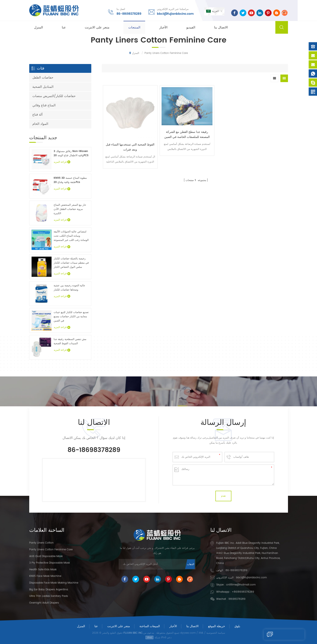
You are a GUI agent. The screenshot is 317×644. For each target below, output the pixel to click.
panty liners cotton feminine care (51, 550)
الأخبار (163, 28)
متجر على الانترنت (97, 28)
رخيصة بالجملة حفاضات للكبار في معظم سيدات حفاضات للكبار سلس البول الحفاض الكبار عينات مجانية (71, 263)
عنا (64, 28)
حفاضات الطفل (43, 78)
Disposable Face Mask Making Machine (54, 583)
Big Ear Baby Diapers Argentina (49, 590)
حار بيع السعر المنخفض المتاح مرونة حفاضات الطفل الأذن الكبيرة (70, 209)
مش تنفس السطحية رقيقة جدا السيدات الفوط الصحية (70, 341)
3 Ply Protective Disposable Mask (50, 563)
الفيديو (191, 28)
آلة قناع (37, 115)
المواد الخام (40, 124)
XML (201, 633)
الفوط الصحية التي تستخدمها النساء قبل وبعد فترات (125, 137)
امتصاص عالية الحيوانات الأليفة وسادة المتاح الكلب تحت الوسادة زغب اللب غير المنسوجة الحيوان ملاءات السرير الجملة (71, 236)
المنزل (38, 28)
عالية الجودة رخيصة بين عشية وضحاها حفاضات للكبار (69, 288)
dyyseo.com (188, 633)
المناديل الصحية (43, 87)
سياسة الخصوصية (216, 633)
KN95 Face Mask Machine (45, 576)
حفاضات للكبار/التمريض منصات (54, 96)
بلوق (237, 626)
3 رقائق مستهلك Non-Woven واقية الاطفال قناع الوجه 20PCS (71, 153)
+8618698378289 (243, 592)
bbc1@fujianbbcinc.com (175, 14)
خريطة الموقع (217, 626)
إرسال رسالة (277, 635)
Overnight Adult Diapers (44, 603)
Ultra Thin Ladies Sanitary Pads (49, 596)
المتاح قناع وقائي (44, 105)
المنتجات (134, 28)
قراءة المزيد (62, 162)
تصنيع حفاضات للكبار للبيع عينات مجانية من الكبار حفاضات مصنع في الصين (71, 317)
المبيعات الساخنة (150, 626)
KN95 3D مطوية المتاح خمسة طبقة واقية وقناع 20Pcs (70, 180)
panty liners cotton (41, 543)
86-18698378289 (129, 14)
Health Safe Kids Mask (43, 570)
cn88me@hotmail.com (241, 585)
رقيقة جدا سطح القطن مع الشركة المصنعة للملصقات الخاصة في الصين (171, 127)
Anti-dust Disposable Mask (46, 556)
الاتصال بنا (221, 28)
